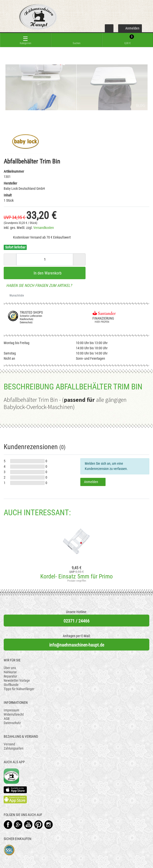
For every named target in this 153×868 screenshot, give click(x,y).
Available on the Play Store (15, 800)
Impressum (11, 710)
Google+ (18, 825)
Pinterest (38, 825)
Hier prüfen (101, 322)
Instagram (49, 825)
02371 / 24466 (76, 621)
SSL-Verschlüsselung (9, 850)
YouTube (28, 825)
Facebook (8, 825)
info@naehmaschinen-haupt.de (77, 645)
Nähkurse (10, 672)
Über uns (10, 668)
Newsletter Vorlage (17, 680)
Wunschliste (15, 296)
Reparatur (10, 676)
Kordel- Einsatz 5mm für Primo (76, 576)
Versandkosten (44, 228)
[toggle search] (76, 40)
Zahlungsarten (14, 748)
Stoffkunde (11, 685)
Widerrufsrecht (14, 714)
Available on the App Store (15, 790)
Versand (9, 744)
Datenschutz (12, 723)
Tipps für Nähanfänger (19, 689)
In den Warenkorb (45, 273)
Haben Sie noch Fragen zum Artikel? (38, 285)
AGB (7, 719)
